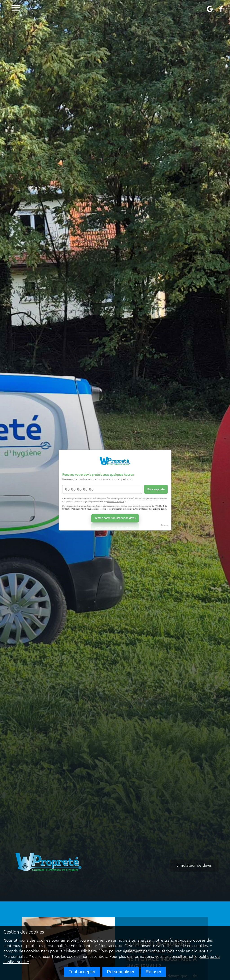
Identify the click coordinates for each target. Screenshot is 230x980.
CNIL (150, 509)
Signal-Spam (161, 509)
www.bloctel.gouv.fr (116, 502)
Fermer (165, 525)
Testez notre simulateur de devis (115, 518)
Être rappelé (156, 489)
